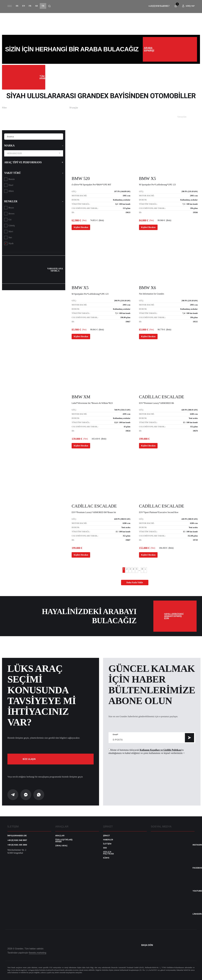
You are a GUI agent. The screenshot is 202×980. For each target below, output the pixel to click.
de (17, 6)
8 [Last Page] (142, 569)
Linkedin (197, 914)
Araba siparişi (170, 49)
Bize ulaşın (51, 759)
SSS (105, 848)
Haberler (108, 840)
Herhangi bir (34, 153)
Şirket (107, 836)
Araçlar (60, 836)
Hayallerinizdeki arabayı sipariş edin (180, 616)
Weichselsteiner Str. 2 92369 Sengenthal (17, 851)
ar (36, 6)
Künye (106, 858)
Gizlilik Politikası (108, 853)
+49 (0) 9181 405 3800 (17, 845)
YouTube (197, 891)
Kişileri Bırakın (81, 227)
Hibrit (11, 191)
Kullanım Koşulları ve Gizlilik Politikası (160, 750)
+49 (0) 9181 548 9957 (17, 840)
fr (30, 6)
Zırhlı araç (61, 846)
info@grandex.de (17, 836)
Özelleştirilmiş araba (64, 841)
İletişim (107, 844)
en (24, 6)
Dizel (11, 185)
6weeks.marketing (37, 953)
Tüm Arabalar (24, 77)
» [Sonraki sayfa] (145, 569)
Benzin (12, 179)
